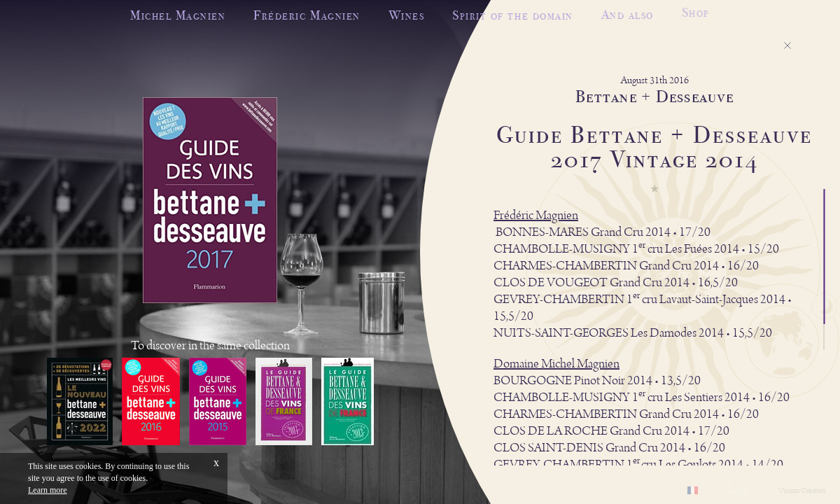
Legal (738, 490)
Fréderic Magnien (307, 15)
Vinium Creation (802, 491)
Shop (696, 11)
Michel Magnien (178, 15)
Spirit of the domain (512, 14)
